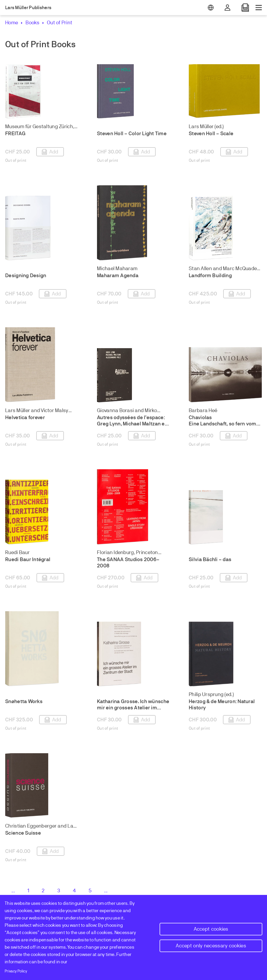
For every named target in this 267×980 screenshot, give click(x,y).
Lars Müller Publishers (28, 8)
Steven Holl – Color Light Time (132, 133)
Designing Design (26, 275)
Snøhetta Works (24, 701)
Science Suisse (23, 833)
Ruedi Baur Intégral (28, 559)
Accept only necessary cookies (211, 946)
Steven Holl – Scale (211, 133)
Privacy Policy (16, 971)
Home (12, 23)
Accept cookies (211, 929)
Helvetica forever (25, 417)
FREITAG (15, 133)
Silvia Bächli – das (210, 559)
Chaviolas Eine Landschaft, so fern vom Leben (223, 424)
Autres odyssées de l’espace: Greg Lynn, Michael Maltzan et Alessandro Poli (132, 424)
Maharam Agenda (118, 275)
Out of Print (60, 23)
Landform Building (210, 275)
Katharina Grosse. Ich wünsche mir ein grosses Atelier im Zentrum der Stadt (133, 708)
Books (32, 23)
